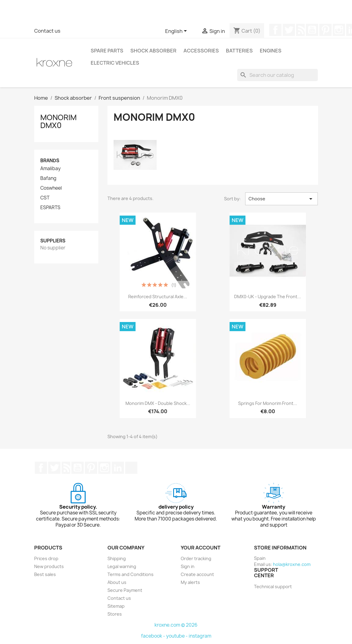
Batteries (239, 51)
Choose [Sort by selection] (282, 199)
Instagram (339, 30)
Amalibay (51, 169)
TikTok (131, 468)
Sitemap (116, 606)
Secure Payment (125, 590)
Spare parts (107, 51)
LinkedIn (118, 468)
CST (45, 198)
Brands (50, 161)
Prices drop (46, 558)
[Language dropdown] (177, 31)
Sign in (188, 566)
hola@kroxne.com (292, 564)
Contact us (47, 31)
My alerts (190, 582)
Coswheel (51, 188)
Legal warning (122, 566)
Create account (197, 574)
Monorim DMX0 (58, 121)
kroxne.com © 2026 (176, 625)
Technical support (273, 587)
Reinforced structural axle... (158, 297)
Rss (300, 30)
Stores (115, 614)
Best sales (45, 574)
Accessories (201, 51)
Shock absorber (153, 51)
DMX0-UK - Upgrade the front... (268, 297)
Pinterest (325, 30)
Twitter (289, 30)
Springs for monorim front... (268, 403)
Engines (271, 51)
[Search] (278, 75)
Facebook (275, 30)
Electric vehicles (115, 63)
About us (117, 582)
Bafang (48, 178)
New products (49, 566)
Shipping (117, 558)
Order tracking (196, 558)
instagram (200, 636)
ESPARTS (50, 208)
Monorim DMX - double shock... (158, 403)
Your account (201, 548)
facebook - (154, 636)
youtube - (177, 636)
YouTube (312, 30)
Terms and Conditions (131, 574)
